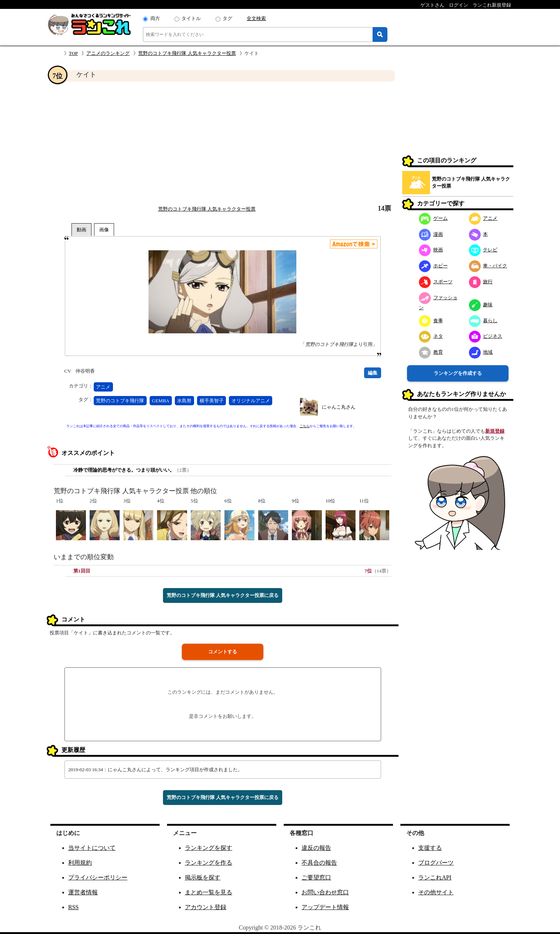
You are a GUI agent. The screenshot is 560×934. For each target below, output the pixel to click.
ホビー (433, 266)
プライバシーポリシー (98, 877)
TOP (73, 53)
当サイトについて (92, 848)
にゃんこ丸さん (339, 407)
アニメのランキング (108, 53)
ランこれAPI (435, 877)
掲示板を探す (203, 877)
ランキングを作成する (458, 373)
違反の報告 (316, 848)
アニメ (103, 387)
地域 (481, 352)
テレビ (483, 250)
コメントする (223, 652)
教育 (431, 352)
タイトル (191, 18)
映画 (431, 250)
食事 (431, 321)
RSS (73, 907)
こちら (305, 426)
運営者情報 (83, 892)
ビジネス (486, 336)
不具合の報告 (319, 863)
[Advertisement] (223, 143)
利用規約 (80, 863)
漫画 (431, 234)
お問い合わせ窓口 (325, 892)
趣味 (481, 305)
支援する (430, 848)
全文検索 (256, 18)
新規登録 (495, 431)
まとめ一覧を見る (209, 892)
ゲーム (433, 218)
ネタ (431, 336)
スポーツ (436, 282)
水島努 (184, 401)
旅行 (481, 282)
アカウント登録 (206, 907)
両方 (155, 18)
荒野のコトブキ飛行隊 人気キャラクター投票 (187, 53)
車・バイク (488, 266)
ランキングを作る (209, 863)
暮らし (483, 321)
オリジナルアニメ (251, 401)
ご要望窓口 (316, 877)
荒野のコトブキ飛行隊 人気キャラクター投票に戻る (223, 595)
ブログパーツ (436, 863)
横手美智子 (212, 401)
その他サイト (436, 892)
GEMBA (161, 401)
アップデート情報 (325, 907)
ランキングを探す (209, 848)
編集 (373, 373)
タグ (227, 18)
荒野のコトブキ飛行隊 (120, 401)
